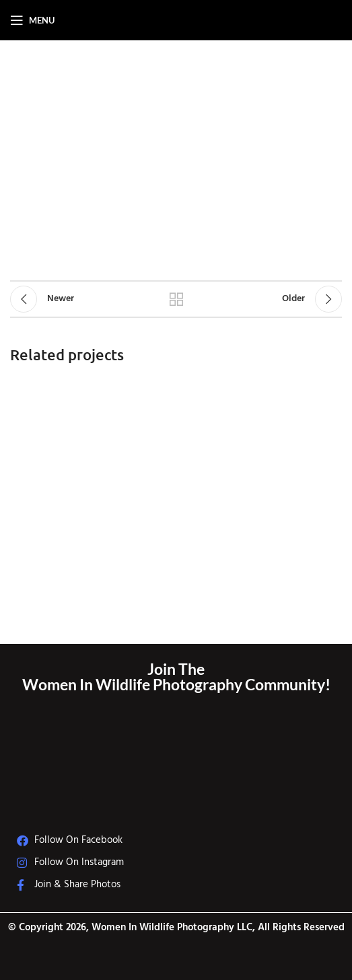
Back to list (176, 299)
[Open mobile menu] (32, 20)
